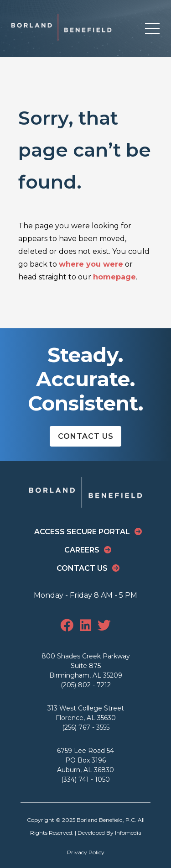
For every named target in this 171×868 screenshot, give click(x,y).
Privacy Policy (86, 852)
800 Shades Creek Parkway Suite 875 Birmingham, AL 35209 (86, 666)
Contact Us (86, 436)
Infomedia (128, 833)
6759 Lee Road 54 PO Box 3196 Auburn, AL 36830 (85, 760)
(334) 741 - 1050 (85, 779)
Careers (82, 550)
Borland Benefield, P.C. (106, 820)
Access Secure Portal (82, 532)
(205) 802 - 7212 (86, 685)
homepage (114, 277)
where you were (91, 264)
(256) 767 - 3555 (86, 727)
